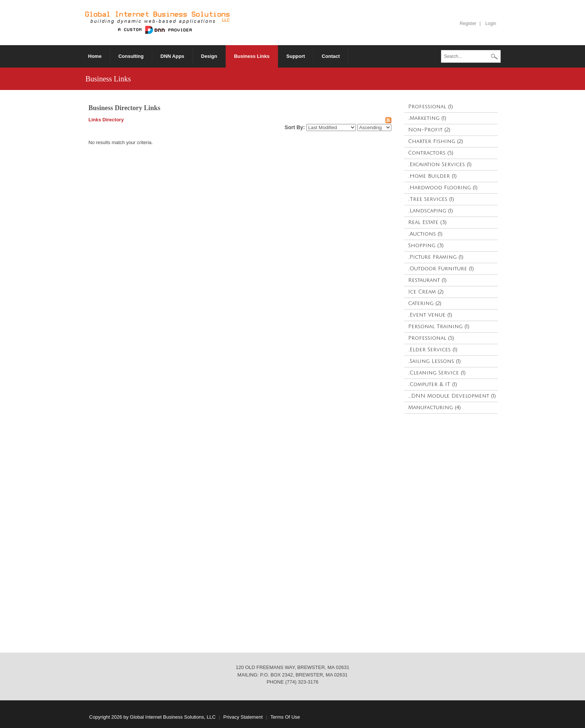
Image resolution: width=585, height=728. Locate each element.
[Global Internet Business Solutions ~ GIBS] (157, 22)
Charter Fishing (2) (436, 141)
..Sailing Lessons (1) (434, 361)
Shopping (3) (426, 245)
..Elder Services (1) (433, 350)
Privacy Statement (243, 717)
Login (491, 24)
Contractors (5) (431, 153)
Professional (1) (431, 107)
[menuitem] (173, 56)
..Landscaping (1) (431, 211)
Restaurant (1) (427, 280)
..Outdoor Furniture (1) (441, 269)
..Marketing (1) (427, 118)
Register (468, 24)
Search (494, 57)
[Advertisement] (451, 529)
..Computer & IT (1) (433, 384)
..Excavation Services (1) (440, 164)
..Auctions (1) (425, 234)
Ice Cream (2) (426, 292)
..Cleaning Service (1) (437, 373)
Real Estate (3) (427, 222)
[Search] (471, 56)
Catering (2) (425, 303)
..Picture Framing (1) (436, 257)
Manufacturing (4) (434, 407)
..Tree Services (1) (431, 199)
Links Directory (106, 120)
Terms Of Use (285, 717)
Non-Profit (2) (429, 130)
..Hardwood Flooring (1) (443, 188)
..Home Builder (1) (432, 176)
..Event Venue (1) (430, 315)
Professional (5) (431, 338)
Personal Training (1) (439, 326)
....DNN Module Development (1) (452, 396)
